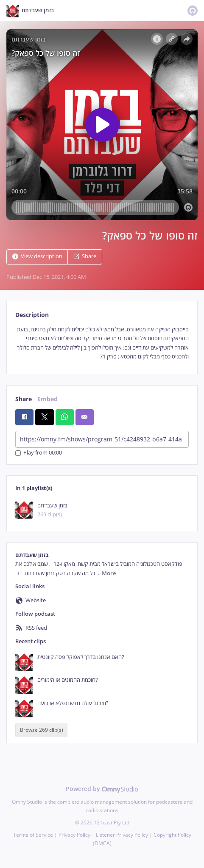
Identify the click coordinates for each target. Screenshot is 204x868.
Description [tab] (32, 315)
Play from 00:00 (39, 453)
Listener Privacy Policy (122, 835)
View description (37, 256)
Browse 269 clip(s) (42, 730)
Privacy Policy (74, 835)
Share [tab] (24, 399)
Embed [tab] (48, 399)
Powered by (102, 789)
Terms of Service (33, 835)
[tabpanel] (102, 343)
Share (85, 256)
